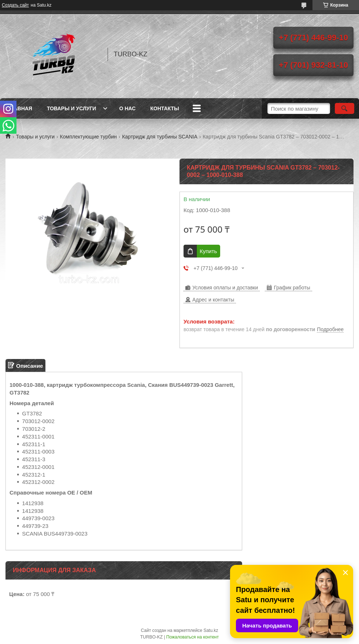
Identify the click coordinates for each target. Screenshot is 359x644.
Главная (20, 108)
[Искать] (345, 108)
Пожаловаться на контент (193, 637)
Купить (208, 251)
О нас (127, 108)
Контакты (164, 108)
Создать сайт (15, 5)
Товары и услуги (72, 108)
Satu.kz (211, 630)
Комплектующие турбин (88, 137)
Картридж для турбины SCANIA (160, 137)
